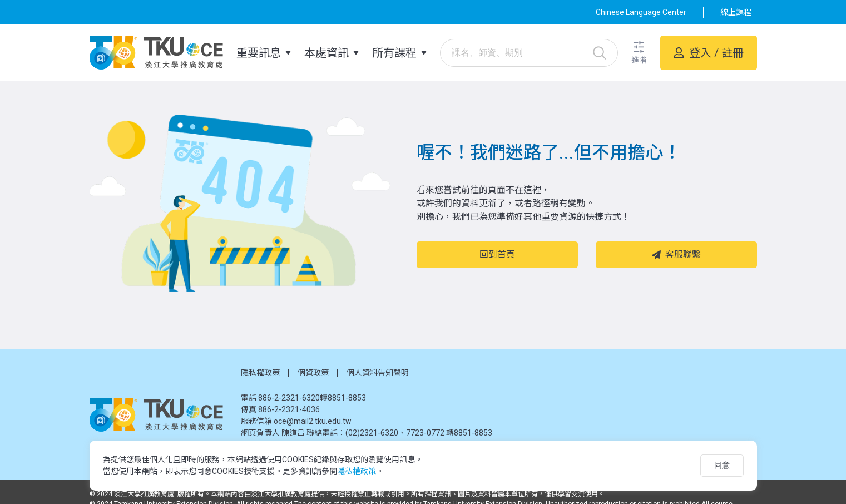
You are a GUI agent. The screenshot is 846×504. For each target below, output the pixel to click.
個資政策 (313, 373)
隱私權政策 (260, 373)
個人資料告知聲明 (378, 373)
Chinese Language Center (641, 12)
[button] (639, 53)
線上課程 (736, 12)
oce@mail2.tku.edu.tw (313, 421)
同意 (722, 465)
